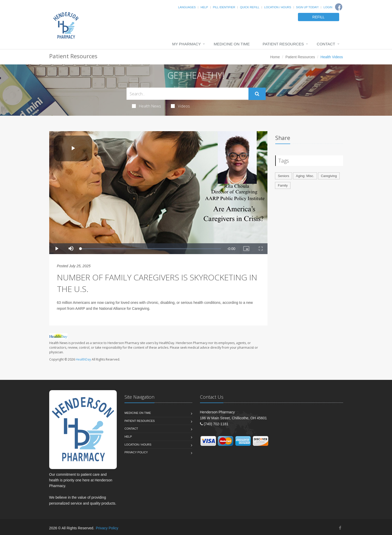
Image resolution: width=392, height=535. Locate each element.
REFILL (318, 17)
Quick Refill (250, 7)
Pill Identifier (224, 7)
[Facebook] (339, 7)
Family (283, 185)
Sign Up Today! (307, 7)
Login (328, 7)
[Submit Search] (257, 94)
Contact (326, 44)
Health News (147, 106)
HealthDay (83, 359)
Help (204, 7)
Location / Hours (278, 7)
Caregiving (329, 176)
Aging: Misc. (305, 176)
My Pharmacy (186, 44)
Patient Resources (283, 44)
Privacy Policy (136, 452)
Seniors (283, 176)
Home (275, 57)
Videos (180, 106)
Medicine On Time (232, 44)
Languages (187, 7)
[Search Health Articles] (187, 94)
